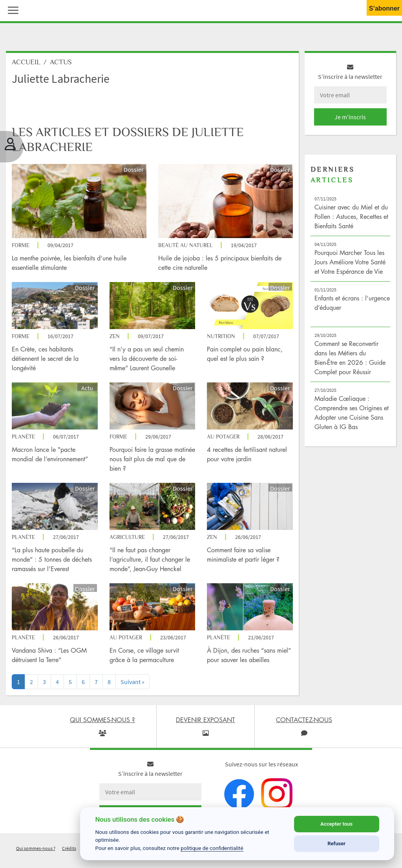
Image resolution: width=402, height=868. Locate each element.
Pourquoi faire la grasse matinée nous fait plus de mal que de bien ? (152, 459)
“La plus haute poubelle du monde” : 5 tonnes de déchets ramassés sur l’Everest (52, 559)
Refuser (336, 843)
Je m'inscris (350, 117)
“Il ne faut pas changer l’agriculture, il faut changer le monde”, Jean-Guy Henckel (150, 559)
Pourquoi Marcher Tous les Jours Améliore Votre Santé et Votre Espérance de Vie (350, 262)
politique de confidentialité (212, 848)
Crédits (69, 848)
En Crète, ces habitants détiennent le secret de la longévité (45, 358)
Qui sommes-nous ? (36, 848)
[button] (11, 9)
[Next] (132, 682)
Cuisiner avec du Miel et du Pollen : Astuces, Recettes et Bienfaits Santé (351, 217)
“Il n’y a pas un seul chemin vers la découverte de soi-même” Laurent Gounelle (147, 358)
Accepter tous (336, 824)
